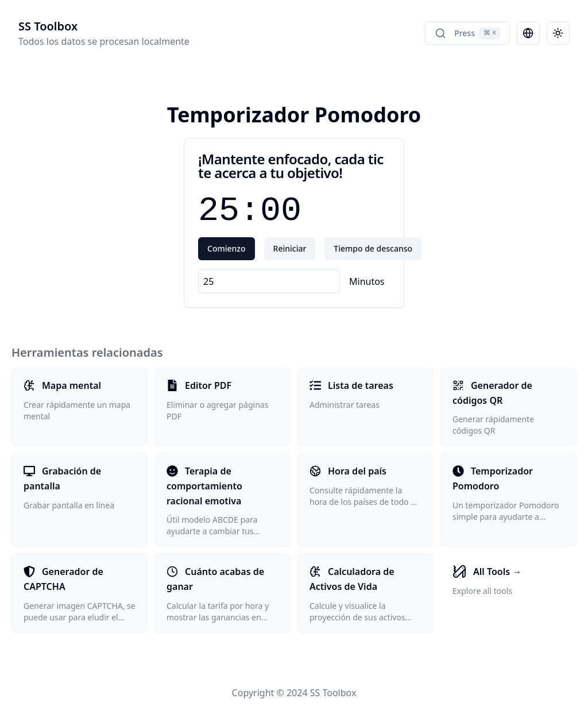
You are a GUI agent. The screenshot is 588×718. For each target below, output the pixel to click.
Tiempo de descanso (373, 248)
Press (467, 33)
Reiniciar (290, 248)
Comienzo (227, 248)
